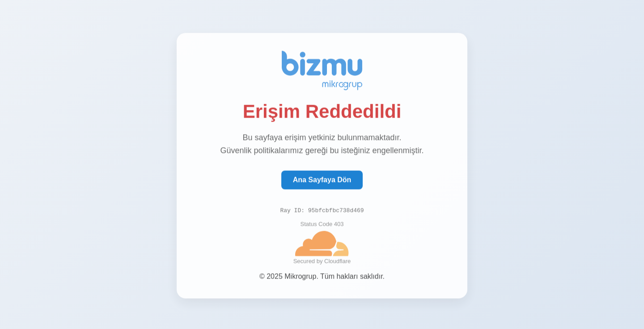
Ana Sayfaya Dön (322, 180)
